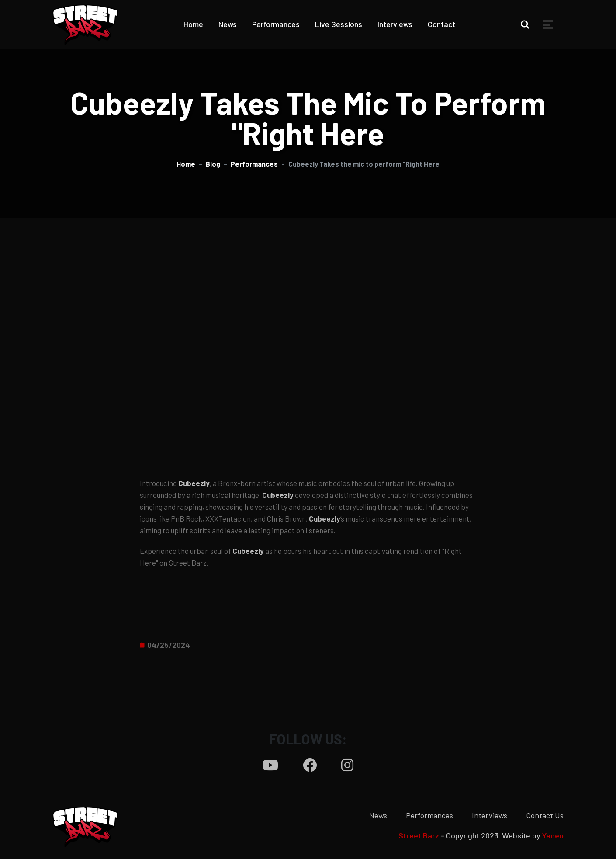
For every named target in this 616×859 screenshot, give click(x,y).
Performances (276, 24)
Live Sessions (339, 24)
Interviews (395, 24)
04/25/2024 (169, 645)
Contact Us (545, 815)
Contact (441, 24)
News (228, 24)
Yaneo (553, 835)
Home (193, 24)
